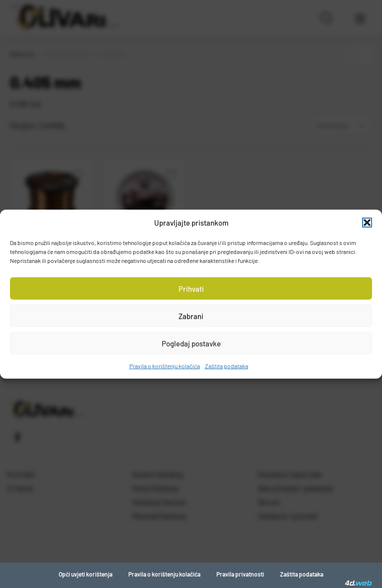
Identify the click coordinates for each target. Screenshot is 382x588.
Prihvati (191, 288)
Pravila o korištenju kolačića (165, 366)
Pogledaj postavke (191, 343)
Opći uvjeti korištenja (86, 574)
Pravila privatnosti (240, 574)
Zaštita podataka (227, 366)
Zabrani (191, 316)
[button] (367, 223)
